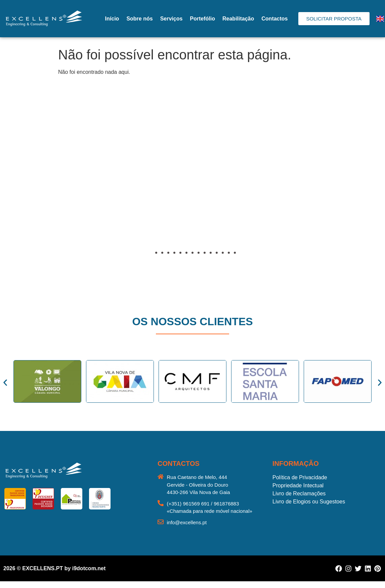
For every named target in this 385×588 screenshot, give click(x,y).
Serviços (172, 19)
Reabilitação (238, 19)
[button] (25, 186)
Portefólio (202, 19)
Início (112, 19)
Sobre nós (139, 19)
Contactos (274, 19)
